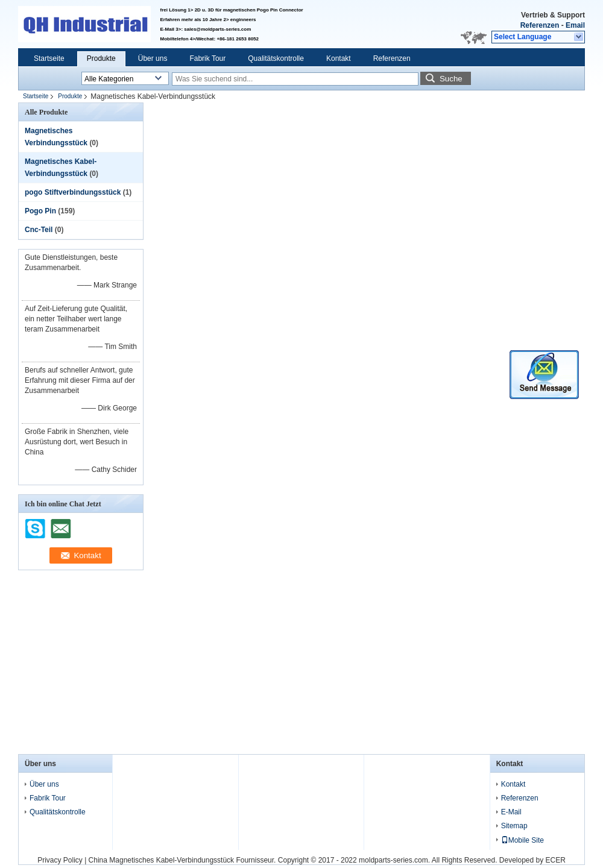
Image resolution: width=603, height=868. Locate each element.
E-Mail (511, 812)
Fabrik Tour (207, 58)
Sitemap (514, 826)
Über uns (153, 58)
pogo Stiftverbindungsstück (73, 192)
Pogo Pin (40, 211)
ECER (556, 860)
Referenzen (540, 25)
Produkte (101, 58)
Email (575, 25)
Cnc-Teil (39, 230)
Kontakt (339, 58)
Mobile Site (522, 840)
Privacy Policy (60, 860)
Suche (451, 79)
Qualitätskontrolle (276, 58)
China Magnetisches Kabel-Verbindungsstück (161, 860)
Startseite (49, 58)
